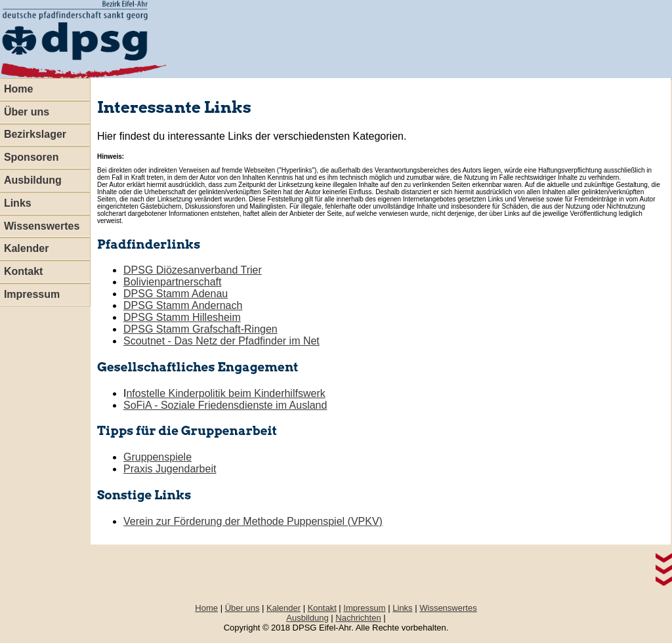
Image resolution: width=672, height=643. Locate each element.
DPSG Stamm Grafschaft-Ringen (200, 329)
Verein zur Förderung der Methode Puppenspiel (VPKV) (253, 521)
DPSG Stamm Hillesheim (182, 317)
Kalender (283, 608)
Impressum (364, 608)
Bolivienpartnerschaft (172, 282)
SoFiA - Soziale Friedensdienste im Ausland (225, 405)
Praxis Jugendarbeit (170, 469)
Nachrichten (358, 618)
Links (402, 608)
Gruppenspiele (157, 457)
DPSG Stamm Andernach (183, 305)
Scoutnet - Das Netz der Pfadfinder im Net (221, 341)
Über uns (242, 608)
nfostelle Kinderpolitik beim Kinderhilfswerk (225, 393)
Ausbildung (307, 618)
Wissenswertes (448, 608)
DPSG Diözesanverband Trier (193, 270)
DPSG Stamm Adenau (176, 294)
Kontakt (322, 608)
